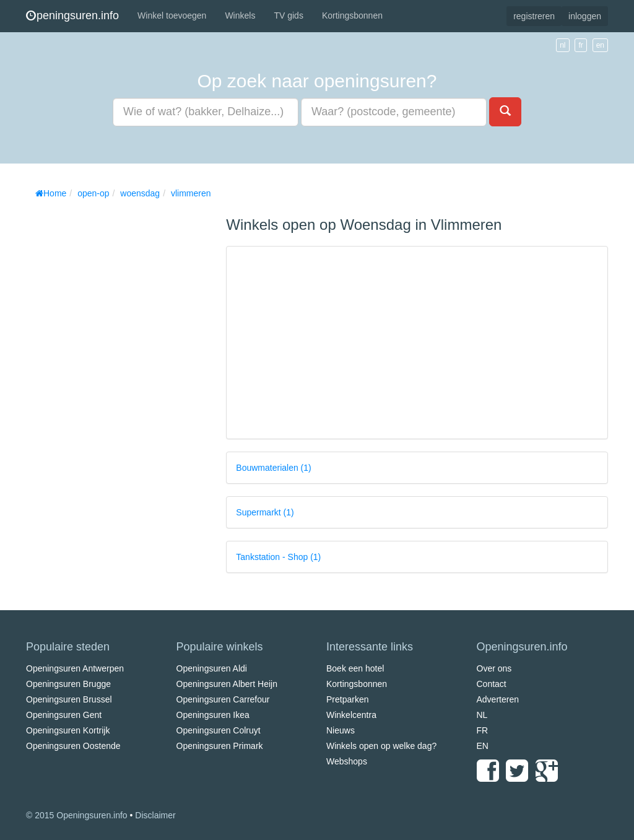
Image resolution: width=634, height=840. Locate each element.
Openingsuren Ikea (213, 715)
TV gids (288, 15)
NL (482, 715)
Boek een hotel (355, 668)
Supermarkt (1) (265, 512)
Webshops (347, 761)
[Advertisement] (119, 390)
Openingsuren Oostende (73, 746)
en (600, 45)
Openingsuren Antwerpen (75, 668)
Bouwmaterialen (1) (273, 468)
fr (580, 45)
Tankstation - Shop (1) (278, 557)
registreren (534, 16)
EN (483, 746)
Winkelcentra (351, 715)
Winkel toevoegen (172, 15)
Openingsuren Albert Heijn (227, 684)
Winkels (240, 15)
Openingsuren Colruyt (219, 730)
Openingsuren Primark (220, 746)
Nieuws (341, 730)
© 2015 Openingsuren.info (77, 815)
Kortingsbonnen (352, 15)
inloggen (585, 16)
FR (483, 730)
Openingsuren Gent (64, 715)
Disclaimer (155, 815)
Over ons (494, 668)
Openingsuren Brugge (68, 684)
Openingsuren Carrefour (223, 699)
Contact (492, 684)
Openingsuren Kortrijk (68, 730)
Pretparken (347, 699)
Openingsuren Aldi (212, 668)
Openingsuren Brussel (69, 699)
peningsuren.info (72, 15)
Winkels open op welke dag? (381, 746)
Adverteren (498, 699)
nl (562, 45)
